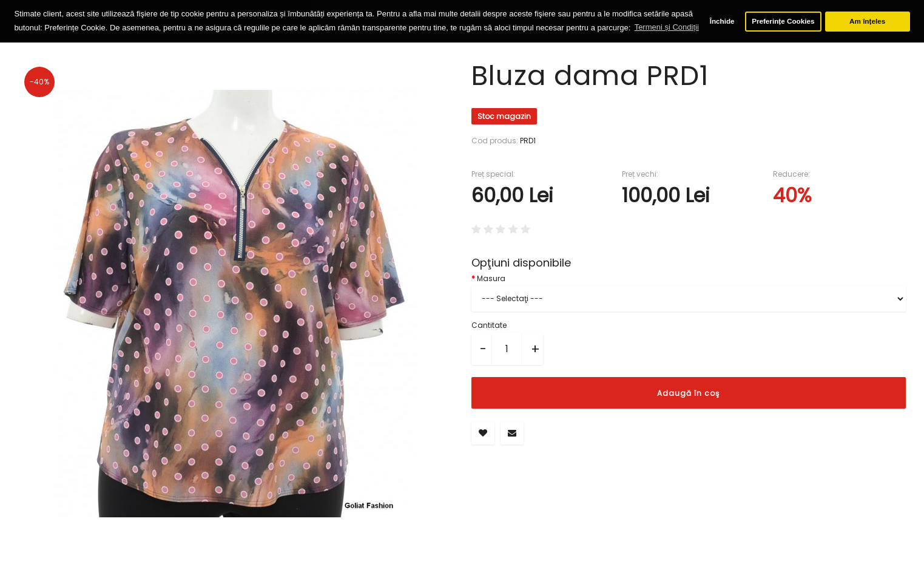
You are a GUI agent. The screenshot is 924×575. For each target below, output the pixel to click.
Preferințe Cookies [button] (783, 21)
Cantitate (489, 325)
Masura (491, 278)
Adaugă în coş (688, 393)
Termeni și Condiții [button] (667, 27)
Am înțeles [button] (867, 21)
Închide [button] (722, 21)
